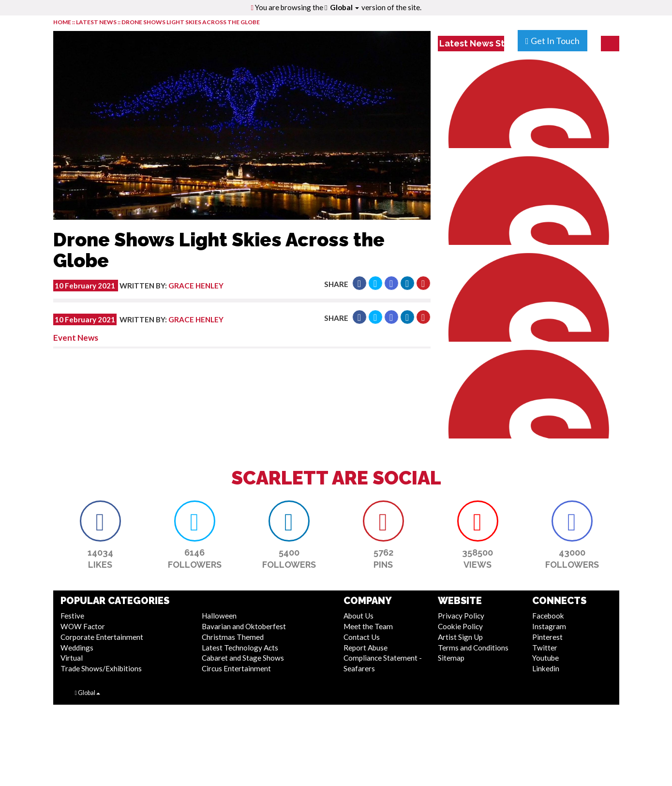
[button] (359, 283)
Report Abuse (366, 648)
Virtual (72, 658)
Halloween (219, 616)
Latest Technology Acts (240, 648)
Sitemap (451, 658)
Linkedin (546, 668)
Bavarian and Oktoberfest (244, 626)
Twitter (545, 648)
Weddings (77, 648)
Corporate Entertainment (102, 637)
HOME (62, 22)
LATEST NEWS (97, 22)
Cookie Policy (460, 626)
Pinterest (547, 637)
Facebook (548, 616)
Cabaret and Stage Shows (243, 658)
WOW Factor (83, 626)
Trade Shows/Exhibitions (101, 668)
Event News (76, 338)
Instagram (549, 626)
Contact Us (362, 637)
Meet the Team (368, 626)
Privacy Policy (461, 616)
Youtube (545, 658)
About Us (358, 616)
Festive (72, 616)
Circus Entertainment (236, 668)
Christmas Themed (233, 637)
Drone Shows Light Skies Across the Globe (191, 22)
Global (344, 7)
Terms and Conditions (473, 648)
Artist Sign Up (460, 637)
